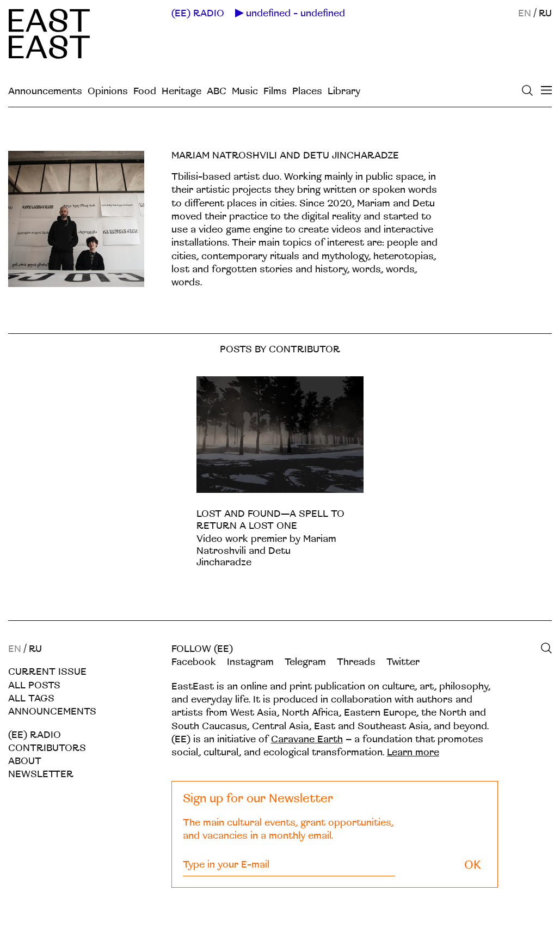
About (25, 761)
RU (545, 13)
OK (473, 865)
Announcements (45, 91)
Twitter (403, 662)
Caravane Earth (307, 739)
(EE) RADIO (198, 14)
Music (245, 91)
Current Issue (47, 672)
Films (275, 91)
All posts (34, 685)
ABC (217, 91)
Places (307, 91)
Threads (356, 662)
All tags (31, 698)
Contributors (47, 748)
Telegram (305, 662)
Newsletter (41, 774)
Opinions (108, 91)
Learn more (413, 752)
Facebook (194, 662)
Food (145, 91)
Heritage (181, 91)
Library (344, 91)
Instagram (250, 662)
